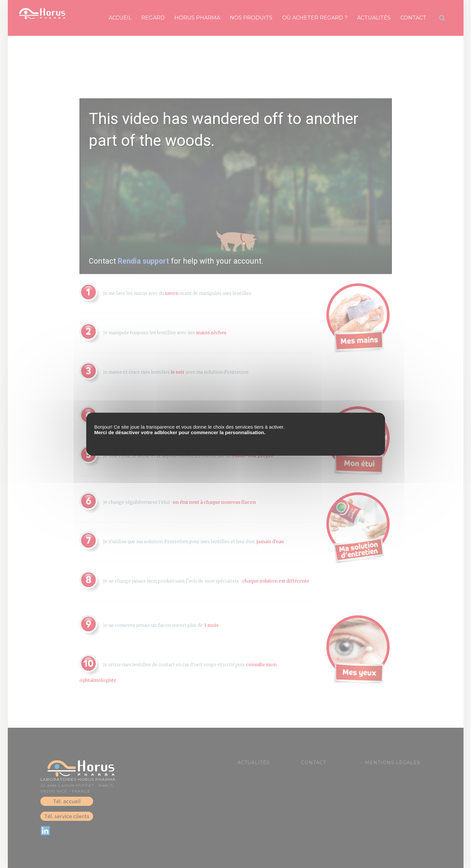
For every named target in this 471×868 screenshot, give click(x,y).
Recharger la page (237, 440)
